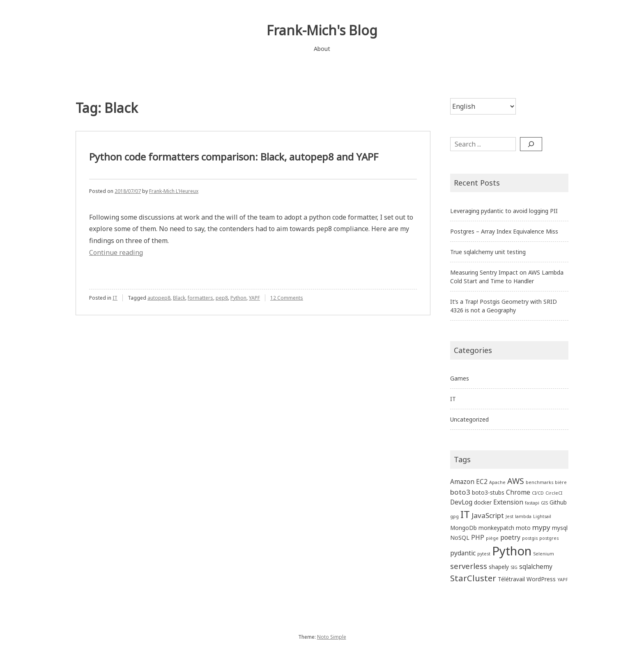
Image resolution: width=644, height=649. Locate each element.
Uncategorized (469, 419)
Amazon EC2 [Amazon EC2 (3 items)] (469, 482)
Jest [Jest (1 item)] (509, 516)
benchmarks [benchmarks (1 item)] (539, 482)
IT (115, 298)
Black (179, 298)
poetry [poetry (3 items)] (510, 537)
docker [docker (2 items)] (483, 502)
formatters (200, 298)
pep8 (222, 298)
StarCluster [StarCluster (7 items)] (473, 578)
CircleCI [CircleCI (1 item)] (554, 493)
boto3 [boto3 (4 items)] (460, 492)
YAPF (254, 298)
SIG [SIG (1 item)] (514, 567)
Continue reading (116, 252)
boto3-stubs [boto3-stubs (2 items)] (488, 492)
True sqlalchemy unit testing (488, 252)
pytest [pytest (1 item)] (484, 554)
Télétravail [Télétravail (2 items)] (511, 579)
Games (460, 378)
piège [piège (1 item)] (492, 538)
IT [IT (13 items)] (465, 514)
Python (238, 298)
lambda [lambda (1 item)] (523, 516)
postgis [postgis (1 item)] (530, 538)
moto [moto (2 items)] (523, 528)
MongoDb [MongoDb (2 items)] (463, 528)
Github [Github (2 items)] (558, 502)
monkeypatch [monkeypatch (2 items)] (496, 528)
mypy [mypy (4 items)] (541, 527)
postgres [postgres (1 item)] (549, 538)
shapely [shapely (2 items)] (499, 567)
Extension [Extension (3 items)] (508, 502)
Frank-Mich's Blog (322, 30)
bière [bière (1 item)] (561, 482)
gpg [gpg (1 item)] (454, 516)
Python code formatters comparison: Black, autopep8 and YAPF (234, 157)
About (322, 49)
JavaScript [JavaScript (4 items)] (488, 515)
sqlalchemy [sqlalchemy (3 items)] (536, 566)
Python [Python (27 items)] (512, 551)
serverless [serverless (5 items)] (469, 566)
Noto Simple (332, 637)
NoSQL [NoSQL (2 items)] (460, 538)
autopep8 (159, 298)
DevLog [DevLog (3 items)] (461, 502)
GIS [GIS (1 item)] (544, 503)
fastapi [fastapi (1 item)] (532, 503)
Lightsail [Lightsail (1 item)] (542, 516)
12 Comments (287, 298)
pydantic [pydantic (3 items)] (463, 553)
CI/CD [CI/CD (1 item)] (538, 493)
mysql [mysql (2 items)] (560, 528)
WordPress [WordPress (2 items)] (541, 579)
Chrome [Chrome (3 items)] (518, 492)
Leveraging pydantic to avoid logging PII (504, 211)
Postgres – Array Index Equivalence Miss (504, 231)
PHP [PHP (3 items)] (478, 537)
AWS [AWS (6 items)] (516, 481)
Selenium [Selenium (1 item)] (544, 554)
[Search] (531, 144)
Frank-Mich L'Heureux (174, 191)
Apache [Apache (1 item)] (497, 482)
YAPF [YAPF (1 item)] (563, 580)
